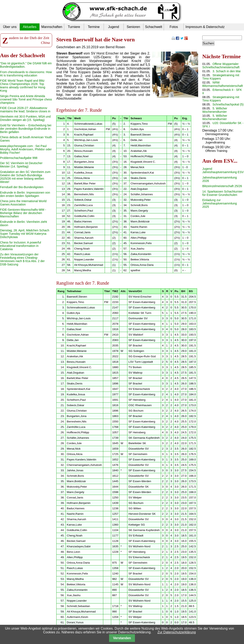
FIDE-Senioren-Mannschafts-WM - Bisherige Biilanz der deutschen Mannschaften (23, 213)
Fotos (174, 27)
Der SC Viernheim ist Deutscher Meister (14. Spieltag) (21, 165)
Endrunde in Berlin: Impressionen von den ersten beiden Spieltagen (25, 194)
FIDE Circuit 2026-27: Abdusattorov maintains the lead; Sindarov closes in (25, 110)
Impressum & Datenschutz (205, 27)
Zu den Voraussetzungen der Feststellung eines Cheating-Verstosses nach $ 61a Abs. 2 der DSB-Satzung (22, 259)
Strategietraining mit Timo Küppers (221, 77)
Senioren (133, 27)
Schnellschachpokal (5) (228, 104)
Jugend (114, 27)
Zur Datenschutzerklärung (177, 632)
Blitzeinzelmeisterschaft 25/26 (222, 186)
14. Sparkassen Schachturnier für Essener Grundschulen (222, 193)
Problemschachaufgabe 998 (19, 158)
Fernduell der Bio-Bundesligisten (22, 187)
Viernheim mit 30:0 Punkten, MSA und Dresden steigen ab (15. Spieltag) (25, 118)
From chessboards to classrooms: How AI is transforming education (26, 74)
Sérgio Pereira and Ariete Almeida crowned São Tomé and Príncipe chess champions (26, 99)
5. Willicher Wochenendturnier (215, 110)
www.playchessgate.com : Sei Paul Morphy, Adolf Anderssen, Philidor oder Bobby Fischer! (26, 149)
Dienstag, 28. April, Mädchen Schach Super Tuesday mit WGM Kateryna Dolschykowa (25, 234)
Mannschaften (52, 27)
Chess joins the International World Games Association (23, 203)
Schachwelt (154, 27)
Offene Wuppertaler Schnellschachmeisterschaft (221, 66)
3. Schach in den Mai (226, 71)
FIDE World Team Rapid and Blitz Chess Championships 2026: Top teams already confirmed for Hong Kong (23, 86)
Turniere (74, 27)
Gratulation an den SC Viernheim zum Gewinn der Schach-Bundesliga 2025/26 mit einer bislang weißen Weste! (25, 177)
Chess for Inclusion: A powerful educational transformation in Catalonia (21, 246)
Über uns (10, 27)
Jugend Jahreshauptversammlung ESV (223, 170)
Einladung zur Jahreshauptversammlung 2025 (220, 203)
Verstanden (122, 638)
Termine (94, 27)
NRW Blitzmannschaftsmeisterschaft (223, 84)
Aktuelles (30, 27)
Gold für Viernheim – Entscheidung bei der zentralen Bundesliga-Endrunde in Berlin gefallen (26, 129)
